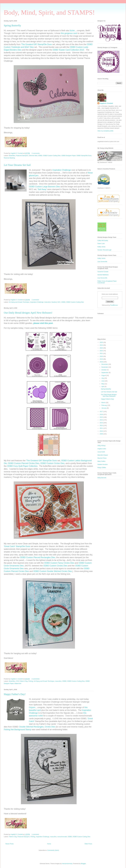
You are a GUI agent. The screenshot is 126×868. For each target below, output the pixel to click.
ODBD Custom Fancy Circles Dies (59, 563)
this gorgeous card (69, 33)
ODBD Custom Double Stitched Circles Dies (53, 571)
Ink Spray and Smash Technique (19, 302)
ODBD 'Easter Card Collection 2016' (68, 50)
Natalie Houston (103, 464)
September (105, 373)
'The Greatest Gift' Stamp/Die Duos (36, 44)
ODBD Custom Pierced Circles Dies (24, 463)
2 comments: (36, 153)
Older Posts (88, 844)
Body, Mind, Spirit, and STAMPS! (49, 12)
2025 (102, 342)
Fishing (31, 681)
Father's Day (24, 681)
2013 (102, 423)
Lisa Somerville (102, 262)
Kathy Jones (101, 247)
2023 (102, 348)
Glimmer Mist (33, 156)
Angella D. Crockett (106, 103)
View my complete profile (105, 131)
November (105, 367)
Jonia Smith (101, 452)
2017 (102, 412)
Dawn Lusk (101, 244)
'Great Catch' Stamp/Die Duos (17, 546)
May (103, 384)
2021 (102, 353)
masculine (47, 302)
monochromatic (62, 837)
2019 (102, 359)
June (103, 381)
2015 (102, 417)
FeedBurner (114, 305)
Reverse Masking (9, 158)
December (105, 364)
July (103, 378)
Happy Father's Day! (15, 694)
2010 (102, 431)
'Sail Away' (42, 189)
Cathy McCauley (103, 240)
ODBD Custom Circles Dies (52, 463)
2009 (102, 434)
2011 (102, 428)
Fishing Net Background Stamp (17, 730)
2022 (102, 351)
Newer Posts (10, 844)
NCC (59, 302)
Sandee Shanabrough (104, 250)
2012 (102, 425)
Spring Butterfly (12, 25)
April (103, 387)
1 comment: (36, 300)
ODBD (40, 156)
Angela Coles (102, 449)
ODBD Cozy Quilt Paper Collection (22, 466)
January (104, 408)
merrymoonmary (67, 864)
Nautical (54, 302)
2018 (102, 362)
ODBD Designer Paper (69, 156)
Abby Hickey (101, 446)
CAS (17, 681)
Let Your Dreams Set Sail (17, 165)
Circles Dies (50, 727)
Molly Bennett (102, 478)
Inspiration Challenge (62, 170)
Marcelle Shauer (103, 455)
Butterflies (12, 156)
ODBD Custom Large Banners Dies (44, 187)
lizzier (72, 31)
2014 (102, 420)
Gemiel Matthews (103, 275)
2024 (102, 345)
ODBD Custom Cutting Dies (52, 156)
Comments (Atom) (53, 850)
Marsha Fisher (102, 458)
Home (49, 844)
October (104, 370)
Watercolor (18, 683)
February (105, 405)
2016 (102, 414)
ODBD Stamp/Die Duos (84, 156)
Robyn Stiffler (102, 468)
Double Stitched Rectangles (31, 727)
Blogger (83, 864)
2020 (102, 356)
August (104, 375)
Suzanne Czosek (103, 272)
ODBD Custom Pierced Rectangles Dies (38, 557)
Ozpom (32, 707)
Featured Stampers (22, 156)
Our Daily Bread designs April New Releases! (28, 313)
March (104, 403)
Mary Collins (101, 461)
